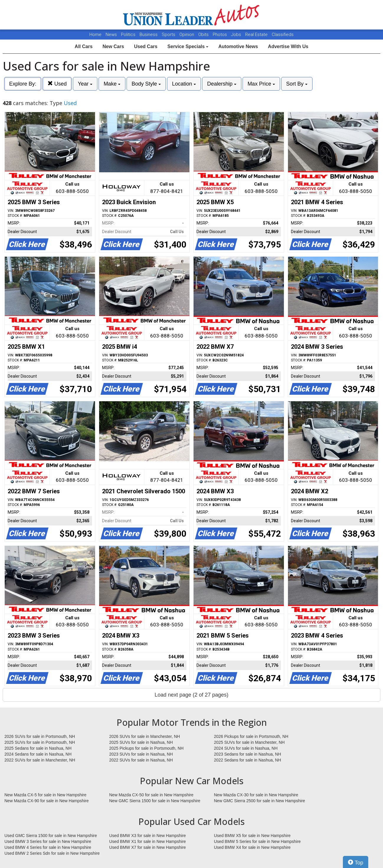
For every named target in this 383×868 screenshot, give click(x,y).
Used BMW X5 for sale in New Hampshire (252, 836)
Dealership (222, 84)
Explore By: (23, 84)
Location (184, 84)
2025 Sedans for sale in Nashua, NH (38, 748)
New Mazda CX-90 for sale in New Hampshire (47, 801)
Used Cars (146, 46)
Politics (128, 35)
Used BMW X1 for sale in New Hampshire (148, 841)
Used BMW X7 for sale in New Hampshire (148, 847)
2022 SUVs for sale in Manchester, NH (40, 760)
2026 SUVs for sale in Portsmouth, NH (40, 736)
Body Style (146, 84)
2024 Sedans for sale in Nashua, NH (38, 754)
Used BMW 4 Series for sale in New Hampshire (48, 847)
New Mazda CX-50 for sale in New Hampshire (151, 795)
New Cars (113, 46)
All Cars (84, 46)
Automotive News (238, 46)
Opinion (187, 35)
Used (57, 84)
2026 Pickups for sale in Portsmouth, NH (251, 736)
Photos (220, 35)
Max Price (261, 84)
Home (95, 35)
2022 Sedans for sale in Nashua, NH (247, 760)
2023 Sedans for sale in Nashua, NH (247, 754)
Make (112, 84)
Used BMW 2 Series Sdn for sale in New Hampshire (52, 853)
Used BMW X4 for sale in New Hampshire (252, 847)
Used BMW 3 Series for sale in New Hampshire (48, 841)
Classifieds (283, 35)
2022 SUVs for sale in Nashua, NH (141, 760)
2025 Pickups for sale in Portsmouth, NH (146, 748)
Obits (204, 35)
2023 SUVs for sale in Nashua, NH (141, 754)
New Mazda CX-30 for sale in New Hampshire (256, 795)
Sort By (297, 84)
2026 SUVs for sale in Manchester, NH (145, 736)
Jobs (237, 35)
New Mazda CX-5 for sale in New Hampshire (45, 795)
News (111, 35)
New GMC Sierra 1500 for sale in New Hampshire (155, 801)
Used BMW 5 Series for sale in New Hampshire (257, 841)
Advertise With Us (288, 46)
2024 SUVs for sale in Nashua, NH (246, 748)
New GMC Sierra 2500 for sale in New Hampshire (260, 801)
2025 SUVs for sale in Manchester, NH (249, 742)
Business (149, 35)
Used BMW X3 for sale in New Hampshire (148, 836)
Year (85, 84)
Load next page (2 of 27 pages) (191, 695)
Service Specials (188, 46)
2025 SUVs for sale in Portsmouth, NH (40, 742)
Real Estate (257, 35)
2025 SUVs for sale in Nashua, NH (141, 742)
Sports (169, 35)
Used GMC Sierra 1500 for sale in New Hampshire (51, 836)
